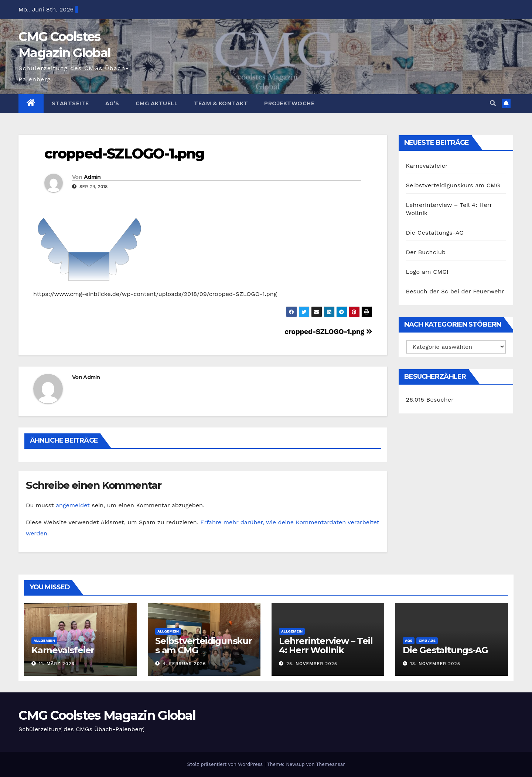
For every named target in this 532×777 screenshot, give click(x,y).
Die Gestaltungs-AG (435, 233)
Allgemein (44, 640)
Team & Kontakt (221, 103)
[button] (493, 103)
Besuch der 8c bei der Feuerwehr (455, 291)
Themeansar (331, 764)
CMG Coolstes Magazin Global (107, 715)
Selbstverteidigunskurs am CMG (453, 185)
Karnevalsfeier (427, 166)
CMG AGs (427, 640)
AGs (409, 640)
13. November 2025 (435, 664)
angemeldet (73, 505)
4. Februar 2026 (184, 664)
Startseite (70, 103)
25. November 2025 (312, 664)
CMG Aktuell (157, 103)
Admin (92, 177)
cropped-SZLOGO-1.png (124, 154)
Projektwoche (289, 103)
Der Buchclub (426, 252)
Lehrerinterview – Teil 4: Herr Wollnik (326, 645)
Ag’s (112, 103)
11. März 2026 (57, 664)
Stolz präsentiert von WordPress (226, 764)
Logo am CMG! (427, 272)
